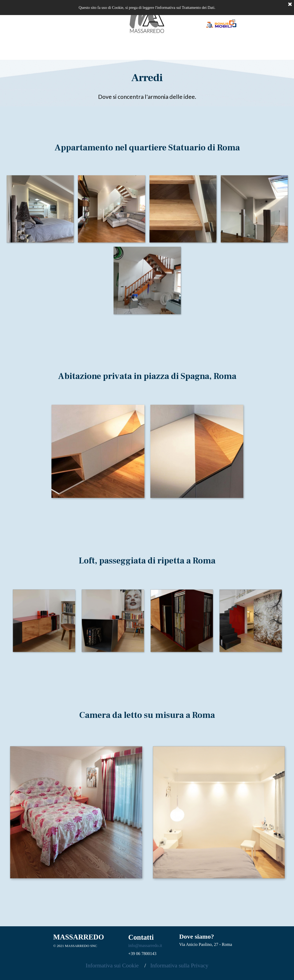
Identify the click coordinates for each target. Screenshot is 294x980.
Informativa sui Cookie (114, 965)
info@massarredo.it (145, 945)
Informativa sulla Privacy (179, 965)
